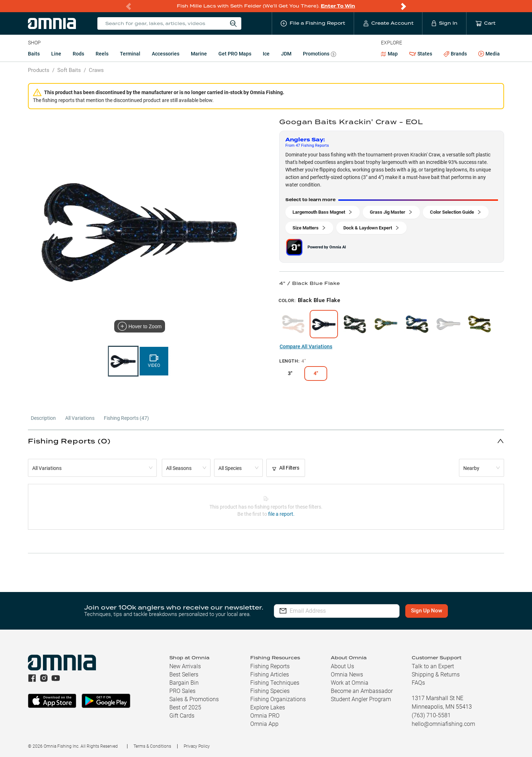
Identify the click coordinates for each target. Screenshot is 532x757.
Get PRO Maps (235, 54)
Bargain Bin (184, 683)
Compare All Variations (306, 346)
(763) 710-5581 (431, 715)
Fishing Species (270, 691)
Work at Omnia (350, 683)
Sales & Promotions (194, 699)
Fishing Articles (270, 674)
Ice (266, 54)
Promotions (320, 55)
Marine (199, 54)
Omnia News (347, 674)
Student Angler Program (361, 699)
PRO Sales (182, 691)
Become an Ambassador (362, 691)
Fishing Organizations (278, 699)
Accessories (166, 54)
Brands (455, 54)
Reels (102, 54)
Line (56, 54)
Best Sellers (184, 674)
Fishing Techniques (275, 683)
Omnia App (264, 724)
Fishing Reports (270, 666)
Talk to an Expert (433, 666)
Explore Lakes (268, 707)
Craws (96, 70)
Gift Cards (182, 716)
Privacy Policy (197, 746)
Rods (78, 54)
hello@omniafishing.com (443, 724)
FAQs (418, 683)
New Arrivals (185, 666)
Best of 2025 (185, 707)
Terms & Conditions (152, 746)
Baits (34, 54)
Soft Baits (69, 70)
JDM (286, 54)
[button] (266, 441)
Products (39, 70)
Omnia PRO (265, 716)
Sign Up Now (427, 611)
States (421, 54)
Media (489, 54)
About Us (342, 666)
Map (389, 54)
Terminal (130, 54)
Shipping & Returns (436, 674)
